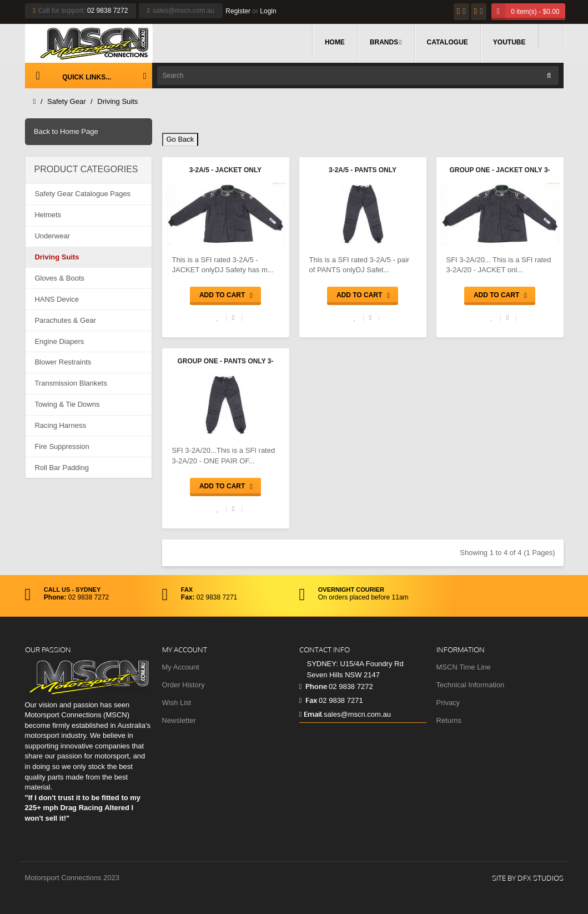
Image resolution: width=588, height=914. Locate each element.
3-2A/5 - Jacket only (225, 170)
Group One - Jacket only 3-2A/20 (499, 171)
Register (238, 11)
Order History (184, 685)
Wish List (177, 703)
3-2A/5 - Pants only (363, 170)
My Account (181, 667)
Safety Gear (66, 101)
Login (268, 11)
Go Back (180, 139)
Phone (313, 686)
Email (311, 714)
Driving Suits (117, 101)
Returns (449, 720)
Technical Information (471, 685)
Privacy (448, 703)
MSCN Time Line (464, 667)
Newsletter (179, 720)
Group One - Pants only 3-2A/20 (226, 362)
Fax (308, 700)
